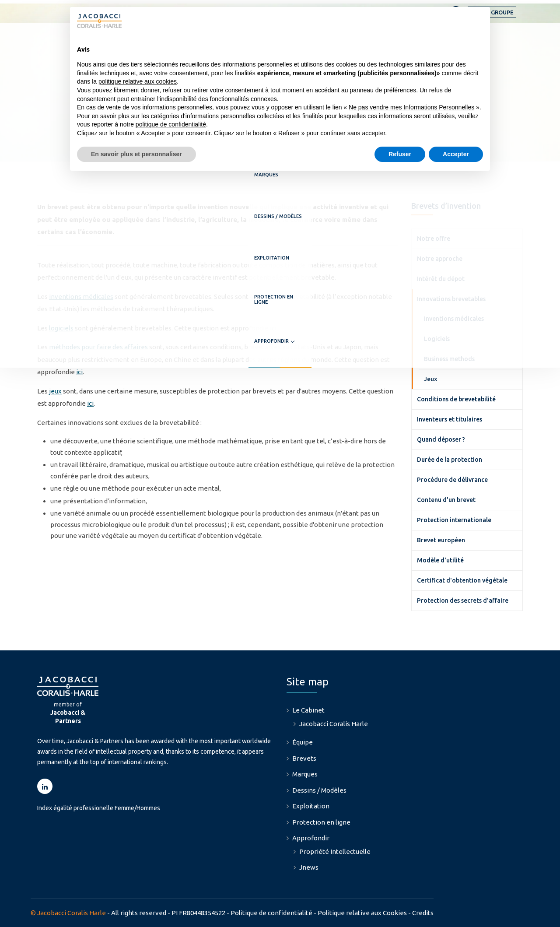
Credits (423, 913)
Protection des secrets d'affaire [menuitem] (463, 600)
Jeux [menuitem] (430, 379)
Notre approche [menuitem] (440, 259)
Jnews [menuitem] (309, 867)
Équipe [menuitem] (303, 742)
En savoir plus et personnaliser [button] (136, 154)
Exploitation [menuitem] (311, 806)
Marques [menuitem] (305, 774)
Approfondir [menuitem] (498, 44)
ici (273, 328)
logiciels (61, 328)
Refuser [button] (400, 154)
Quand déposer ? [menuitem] (441, 439)
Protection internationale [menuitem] (454, 520)
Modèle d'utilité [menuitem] (440, 560)
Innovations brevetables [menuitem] (451, 299)
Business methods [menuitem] (449, 359)
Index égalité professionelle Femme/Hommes (99, 808)
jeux (55, 391)
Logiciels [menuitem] (437, 339)
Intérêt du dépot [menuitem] (441, 279)
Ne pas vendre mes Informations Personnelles (411, 107)
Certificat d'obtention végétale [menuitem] (462, 580)
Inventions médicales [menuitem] (454, 319)
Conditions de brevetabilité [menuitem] (456, 399)
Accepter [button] (456, 154)
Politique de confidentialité (271, 913)
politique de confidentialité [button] (171, 124)
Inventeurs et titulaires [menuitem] (450, 419)
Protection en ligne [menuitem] (321, 822)
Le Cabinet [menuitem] (308, 710)
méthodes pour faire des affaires (98, 347)
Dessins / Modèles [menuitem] (319, 790)
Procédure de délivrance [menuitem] (452, 480)
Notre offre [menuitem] (434, 239)
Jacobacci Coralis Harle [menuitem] (334, 724)
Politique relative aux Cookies (362, 913)
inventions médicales (81, 297)
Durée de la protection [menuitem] (450, 460)
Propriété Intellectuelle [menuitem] (335, 852)
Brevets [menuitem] (304, 758)
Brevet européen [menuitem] (441, 540)
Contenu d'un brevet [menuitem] (446, 500)
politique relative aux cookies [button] (138, 81)
